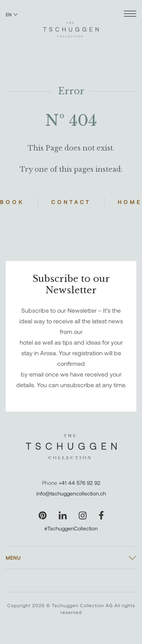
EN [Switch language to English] (12, 14)
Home (130, 202)
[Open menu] (130, 15)
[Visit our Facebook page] (101, 515)
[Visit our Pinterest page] (43, 515)
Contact (71, 202)
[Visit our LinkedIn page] (63, 515)
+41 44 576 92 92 (80, 483)
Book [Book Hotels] (12, 202)
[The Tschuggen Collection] (71, 26)
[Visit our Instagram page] (83, 515)
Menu (13, 558)
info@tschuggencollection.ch (71, 493)
